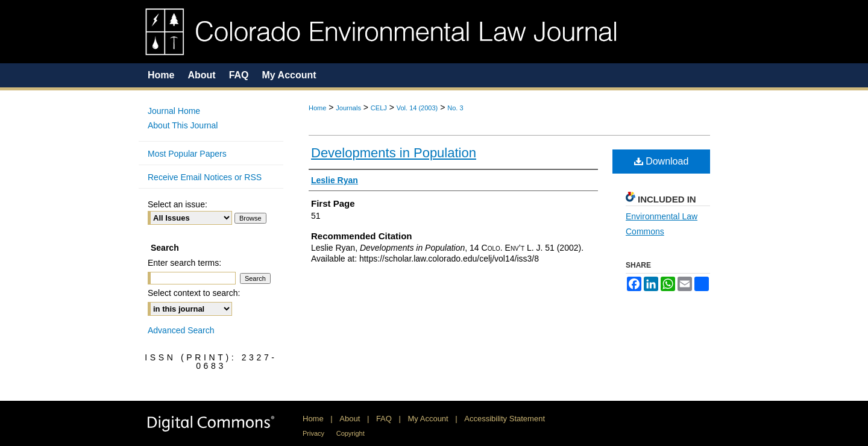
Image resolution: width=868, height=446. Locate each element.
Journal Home (174, 111)
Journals (348, 108)
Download (662, 161)
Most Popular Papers (187, 154)
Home (317, 108)
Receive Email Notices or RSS (205, 177)
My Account (428, 419)
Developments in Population (394, 153)
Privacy (313, 433)
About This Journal (183, 125)
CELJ (379, 108)
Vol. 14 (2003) (417, 108)
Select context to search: (194, 293)
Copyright (351, 433)
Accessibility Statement (505, 419)
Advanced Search (181, 330)
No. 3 (455, 108)
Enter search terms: (184, 263)
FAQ (384, 419)
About (350, 419)
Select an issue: (178, 204)
